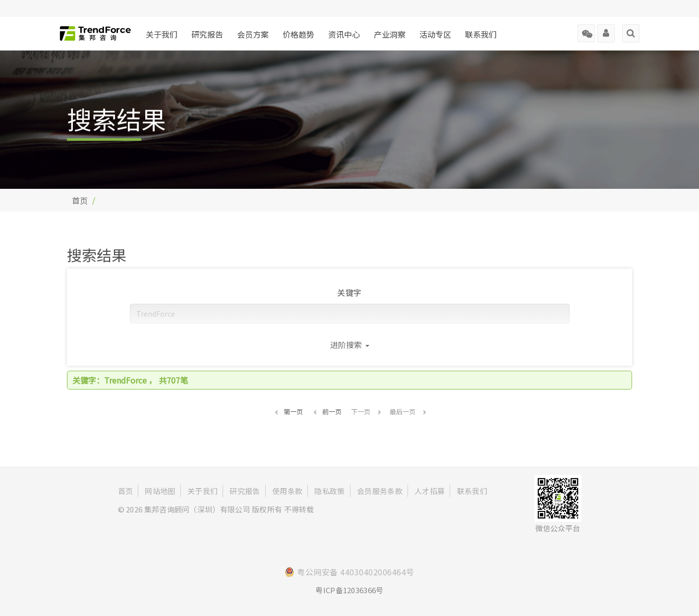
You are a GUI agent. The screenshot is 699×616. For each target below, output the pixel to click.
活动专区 (435, 34)
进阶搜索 (350, 344)
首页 (80, 200)
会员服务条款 (380, 491)
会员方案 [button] (253, 34)
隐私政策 (329, 491)
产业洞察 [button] (390, 34)
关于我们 (162, 34)
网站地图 (160, 491)
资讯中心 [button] (344, 34)
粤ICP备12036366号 (349, 590)
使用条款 (287, 491)
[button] (288, 412)
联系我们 (481, 34)
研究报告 (207, 34)
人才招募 (430, 491)
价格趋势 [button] (298, 34)
